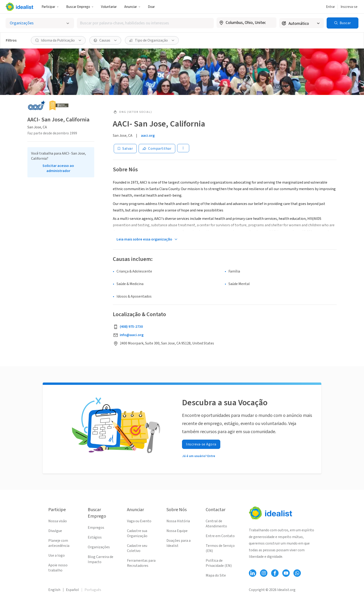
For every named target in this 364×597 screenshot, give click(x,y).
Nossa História (178, 521)
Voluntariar (109, 7)
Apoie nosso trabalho (58, 568)
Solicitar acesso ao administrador (58, 168)
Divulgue (55, 531)
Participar (50, 7)
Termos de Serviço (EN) (220, 548)
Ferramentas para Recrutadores (141, 563)
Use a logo (57, 555)
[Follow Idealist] (253, 573)
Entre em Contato (220, 536)
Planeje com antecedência (59, 543)
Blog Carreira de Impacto (101, 559)
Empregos (96, 528)
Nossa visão (58, 521)
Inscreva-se (349, 7)
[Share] (157, 149)
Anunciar (132, 7)
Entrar (330, 7)
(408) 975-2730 (131, 327)
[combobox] (145, 23)
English (54, 590)
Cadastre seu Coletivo (137, 548)
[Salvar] (125, 149)
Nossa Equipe (177, 531)
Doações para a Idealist (179, 543)
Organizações (99, 547)
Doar (151, 7)
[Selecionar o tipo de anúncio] (40, 23)
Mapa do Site (216, 575)
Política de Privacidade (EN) (219, 563)
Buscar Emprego (80, 7)
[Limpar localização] (270, 23)
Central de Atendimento (216, 524)
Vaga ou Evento (139, 521)
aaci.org (148, 136)
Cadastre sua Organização (137, 533)
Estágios (95, 537)
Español (72, 590)
